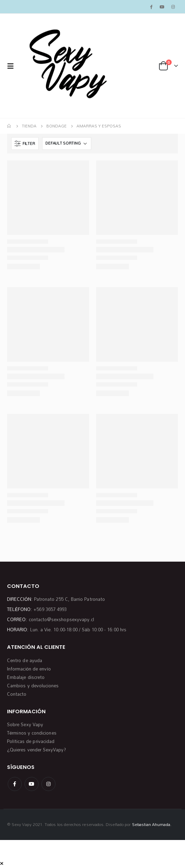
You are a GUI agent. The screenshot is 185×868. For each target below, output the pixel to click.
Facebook (15, 784)
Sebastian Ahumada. (152, 824)
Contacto (17, 694)
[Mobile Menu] (13, 66)
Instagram (48, 784)
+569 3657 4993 (50, 609)
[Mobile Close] (2, 863)
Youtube (32, 784)
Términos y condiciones (32, 733)
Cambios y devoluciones (33, 686)
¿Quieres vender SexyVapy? (37, 750)
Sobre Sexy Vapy (25, 724)
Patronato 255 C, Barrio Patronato (70, 599)
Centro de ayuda (25, 660)
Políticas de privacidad (31, 741)
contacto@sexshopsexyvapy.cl (62, 619)
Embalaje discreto (26, 677)
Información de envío (29, 669)
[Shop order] (67, 144)
